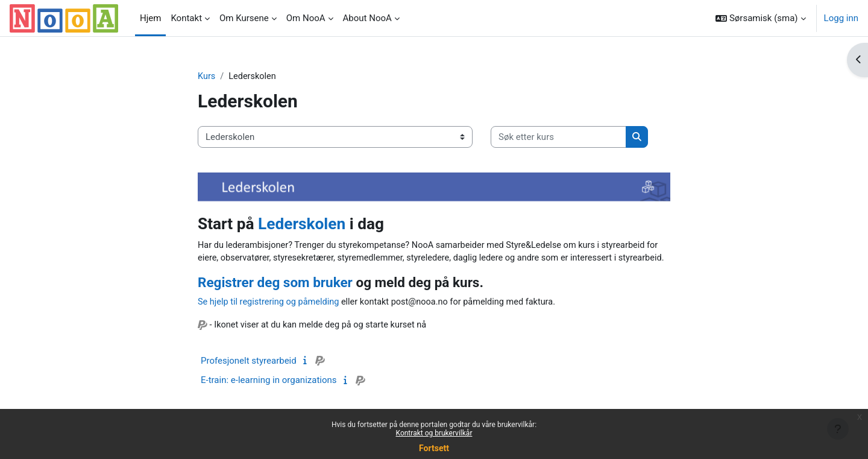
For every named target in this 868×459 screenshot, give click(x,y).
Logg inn (841, 18)
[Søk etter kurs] (558, 138)
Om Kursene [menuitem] (244, 18)
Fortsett (434, 448)
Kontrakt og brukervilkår (434, 433)
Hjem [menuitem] (150, 18)
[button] (760, 18)
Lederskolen (302, 224)
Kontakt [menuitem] (186, 18)
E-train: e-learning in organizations (269, 396)
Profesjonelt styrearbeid (249, 376)
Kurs (207, 77)
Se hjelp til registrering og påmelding (271, 317)
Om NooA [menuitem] (306, 18)
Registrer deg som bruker (275, 297)
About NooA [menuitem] (367, 18)
